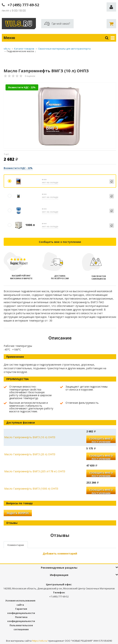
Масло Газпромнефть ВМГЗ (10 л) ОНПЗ (30, 437)
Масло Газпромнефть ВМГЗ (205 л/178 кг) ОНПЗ (35, 471)
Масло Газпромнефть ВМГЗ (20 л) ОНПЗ (30, 454)
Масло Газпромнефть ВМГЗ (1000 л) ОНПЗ (31, 489)
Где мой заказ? (61, 24)
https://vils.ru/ (40, 641)
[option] (60, 116)
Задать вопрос (18, 513)
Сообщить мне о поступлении (60, 242)
